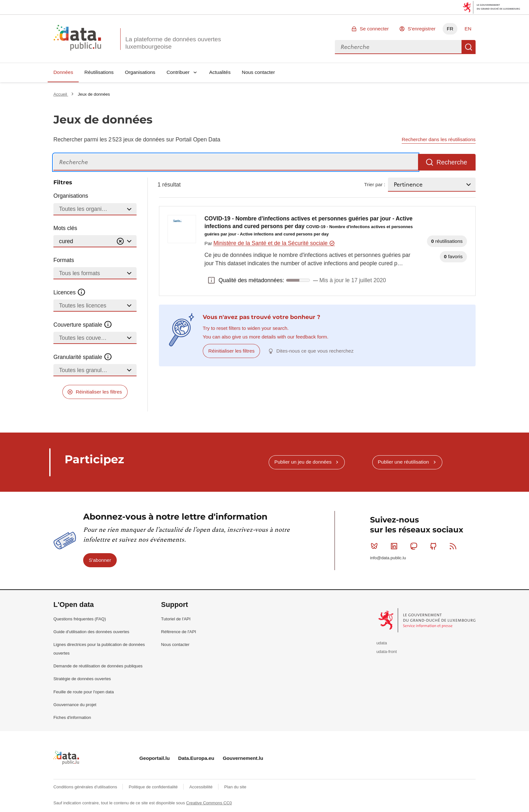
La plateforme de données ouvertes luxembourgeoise (173, 43)
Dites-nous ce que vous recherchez (315, 351)
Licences (70, 292)
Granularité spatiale (83, 357)
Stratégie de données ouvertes (82, 679)
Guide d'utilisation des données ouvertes (91, 632)
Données (63, 72)
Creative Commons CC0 (209, 803)
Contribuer (178, 72)
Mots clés (65, 228)
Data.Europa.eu (196, 758)
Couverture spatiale (83, 325)
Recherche (469, 47)
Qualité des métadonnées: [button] (211, 280)
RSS (454, 546)
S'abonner (100, 560)
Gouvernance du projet (75, 705)
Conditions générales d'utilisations (86, 787)
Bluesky (376, 546)
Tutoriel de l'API (176, 619)
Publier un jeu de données (303, 462)
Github (435, 546)
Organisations (140, 72)
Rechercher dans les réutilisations (439, 139)
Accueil (61, 94)
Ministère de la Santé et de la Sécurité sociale (274, 243)
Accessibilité (201, 787)
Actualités (220, 72)
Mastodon (415, 546)
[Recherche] (236, 162)
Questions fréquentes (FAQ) (80, 619)
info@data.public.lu (388, 558)
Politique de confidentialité (154, 787)
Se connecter (374, 29)
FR (450, 29)
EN (468, 29)
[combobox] (398, 47)
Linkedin (395, 546)
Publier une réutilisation (403, 462)
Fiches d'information (72, 717)
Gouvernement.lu (243, 758)
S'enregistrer (422, 29)
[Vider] (120, 241)
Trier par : (375, 184)
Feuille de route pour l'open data (84, 692)
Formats (64, 260)
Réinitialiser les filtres (99, 392)
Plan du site (235, 787)
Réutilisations (99, 72)
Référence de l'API (179, 632)
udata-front (387, 652)
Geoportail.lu (155, 758)
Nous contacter (258, 72)
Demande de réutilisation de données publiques (98, 666)
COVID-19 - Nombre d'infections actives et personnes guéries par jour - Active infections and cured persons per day (308, 226)
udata (382, 643)
